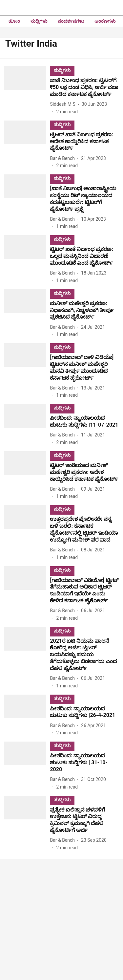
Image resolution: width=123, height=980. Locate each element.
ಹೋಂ (14, 21)
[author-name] (64, 104)
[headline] (84, 87)
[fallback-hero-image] (27, 91)
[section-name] (62, 70)
